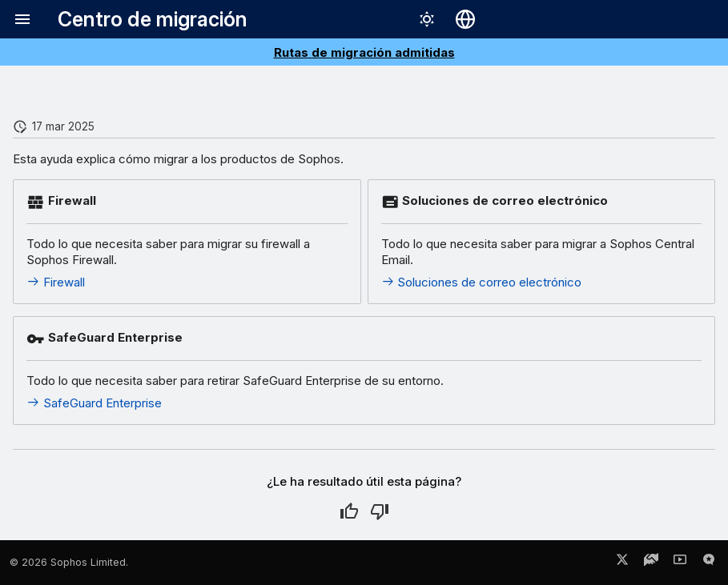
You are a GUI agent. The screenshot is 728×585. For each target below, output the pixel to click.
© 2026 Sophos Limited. (69, 562)
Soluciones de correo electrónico (482, 282)
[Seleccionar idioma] (465, 19)
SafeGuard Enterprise (94, 403)
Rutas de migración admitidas (364, 52)
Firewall (56, 282)
